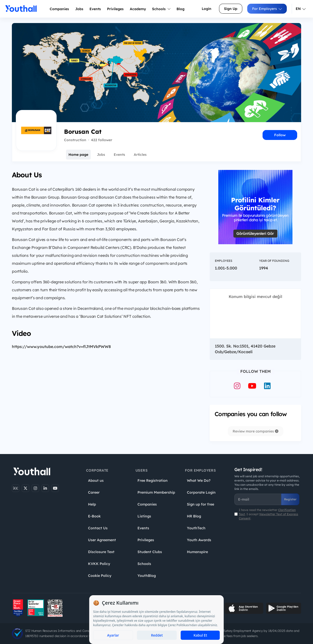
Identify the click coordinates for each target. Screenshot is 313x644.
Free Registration (153, 481)
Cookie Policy (100, 576)
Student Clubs (150, 552)
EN (301, 9)
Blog (180, 9)
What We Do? (199, 481)
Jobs (79, 9)
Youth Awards (199, 540)
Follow (280, 135)
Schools (161, 9)
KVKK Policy (99, 564)
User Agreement (102, 540)
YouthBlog (147, 576)
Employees (224, 261)
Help (92, 504)
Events (95, 9)
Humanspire (197, 552)
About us (96, 481)
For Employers (267, 9)
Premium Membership (156, 492)
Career (94, 492)
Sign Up (231, 9)
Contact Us (98, 528)
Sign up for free (201, 504)
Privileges (146, 540)
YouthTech (196, 528)
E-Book (94, 516)
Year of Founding (274, 261)
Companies (59, 9)
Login (207, 9)
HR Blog (194, 516)
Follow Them (256, 371)
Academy (138, 9)
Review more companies (256, 431)
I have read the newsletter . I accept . (268, 514)
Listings (144, 516)
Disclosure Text (101, 552)
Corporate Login (201, 492)
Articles (140, 155)
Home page (78, 155)
